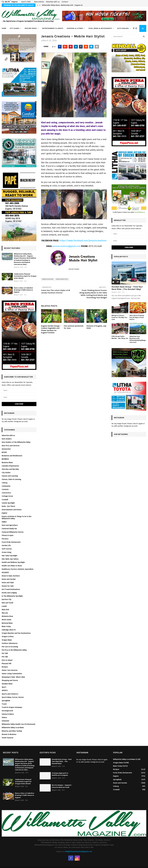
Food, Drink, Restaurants (11, 542)
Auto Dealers (123, 28)
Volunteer (5, 721)
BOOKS (4, 452)
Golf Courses (7, 549)
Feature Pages (31, 28)
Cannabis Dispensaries (10, 466)
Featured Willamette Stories (13, 532)
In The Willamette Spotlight (12, 596)
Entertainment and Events (12, 510)
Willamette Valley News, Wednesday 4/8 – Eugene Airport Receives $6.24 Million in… (75, 5)
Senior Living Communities (12, 674)
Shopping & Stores (75, 28)
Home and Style (8, 583)
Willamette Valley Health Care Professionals (18, 724)
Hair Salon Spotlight (9, 556)
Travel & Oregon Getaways (12, 707)
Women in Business (9, 734)
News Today (6, 626)
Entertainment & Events (53, 28)
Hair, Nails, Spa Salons (10, 559)
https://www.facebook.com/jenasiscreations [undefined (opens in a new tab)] (83, 241)
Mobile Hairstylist (62, 279)
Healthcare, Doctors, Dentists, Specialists (18, 569)
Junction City (7, 599)
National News (7, 623)
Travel (4, 704)
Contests (5, 489)
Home (4, 28)
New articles (39, 2)
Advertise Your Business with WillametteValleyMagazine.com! (138, 339)
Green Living (6, 552)
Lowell (4, 606)
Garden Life (6, 545)
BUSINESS (5, 459)
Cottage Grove (7, 496)
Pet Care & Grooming (10, 647)
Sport (4, 687)
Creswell (5, 500)
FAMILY (4, 522)
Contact (65, 2)
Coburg (5, 483)
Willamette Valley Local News (13, 728)
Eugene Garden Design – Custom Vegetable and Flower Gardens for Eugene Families (51, 329)
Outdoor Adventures (10, 643)
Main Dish (5, 610)
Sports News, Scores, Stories (13, 697)
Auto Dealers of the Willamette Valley (16, 442)
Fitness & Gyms (8, 535)
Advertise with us (53, 2)
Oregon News (7, 640)
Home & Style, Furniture (11, 576)
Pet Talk (5, 653)
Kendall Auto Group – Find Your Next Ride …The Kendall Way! (127, 288)
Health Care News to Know (12, 566)
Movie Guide (6, 620)
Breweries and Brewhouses (12, 456)
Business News (7, 463)
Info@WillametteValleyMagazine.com (78, 852)
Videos (4, 718)
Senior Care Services (10, 670)
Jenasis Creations (48, 279)
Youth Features (8, 738)
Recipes (5, 667)
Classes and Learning (10, 476)
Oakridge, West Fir (9, 630)
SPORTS (5, 690)
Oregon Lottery (8, 637)
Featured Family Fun (9, 529)
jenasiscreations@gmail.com (67, 246)
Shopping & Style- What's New (13, 677)
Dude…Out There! (8, 506)
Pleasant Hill (6, 664)
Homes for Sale (8, 586)
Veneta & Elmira (8, 714)
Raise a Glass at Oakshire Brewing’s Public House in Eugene (23, 290)
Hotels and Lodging (9, 593)
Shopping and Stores (10, 680)
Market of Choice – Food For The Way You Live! (119, 317)
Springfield (6, 701)
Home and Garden (9, 579)
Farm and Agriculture (10, 525)
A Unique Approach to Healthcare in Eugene (60, 774)
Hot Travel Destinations (11, 589)
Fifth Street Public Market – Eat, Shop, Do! (120, 337)
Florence (5, 539)
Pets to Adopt (7, 660)
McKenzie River (7, 616)
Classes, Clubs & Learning (11, 479)
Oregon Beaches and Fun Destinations (16, 633)
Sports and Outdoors (10, 694)
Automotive (6, 449)
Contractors (6, 493)
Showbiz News (7, 684)
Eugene (4, 513)
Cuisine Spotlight (8, 503)
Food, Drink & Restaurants (100, 28)
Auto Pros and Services (11, 446)
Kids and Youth (7, 603)
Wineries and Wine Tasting (12, 731)
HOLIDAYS (5, 573)
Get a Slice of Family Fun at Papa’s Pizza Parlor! (137, 317)
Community (6, 486)
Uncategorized (7, 711)
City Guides (15, 28)
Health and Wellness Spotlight (13, 562)
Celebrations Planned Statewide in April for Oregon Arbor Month (25, 276)
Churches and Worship (10, 469)
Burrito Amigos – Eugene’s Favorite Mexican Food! (62, 786)
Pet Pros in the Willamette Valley (14, 650)
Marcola (5, 613)
